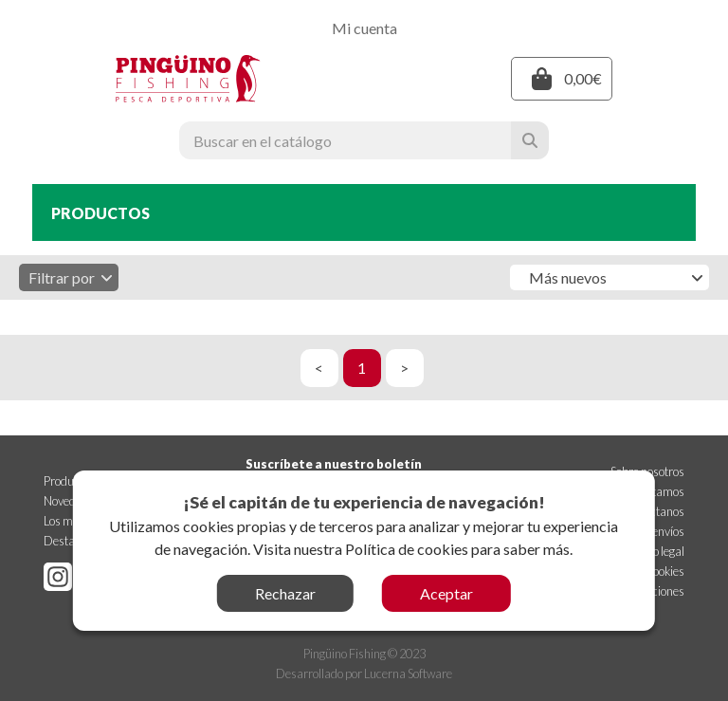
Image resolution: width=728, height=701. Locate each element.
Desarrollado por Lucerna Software (364, 673)
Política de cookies (407, 549)
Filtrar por (71, 277)
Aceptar (446, 593)
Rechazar (285, 593)
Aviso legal (658, 551)
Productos (69, 481)
